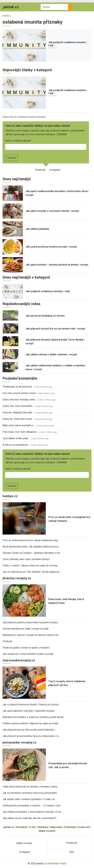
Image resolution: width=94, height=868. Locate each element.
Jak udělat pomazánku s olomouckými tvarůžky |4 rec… (33, 812)
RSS (72, 852)
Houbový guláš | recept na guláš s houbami (26, 648)
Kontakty (22, 827)
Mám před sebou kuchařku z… (19, 425)
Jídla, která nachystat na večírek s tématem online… (31, 787)
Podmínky (70, 827)
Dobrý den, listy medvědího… (18, 406)
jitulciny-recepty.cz (17, 578)
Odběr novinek (24, 843)
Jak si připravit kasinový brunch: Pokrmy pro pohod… (31, 705)
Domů (6, 16)
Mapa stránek (47, 831)
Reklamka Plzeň (57, 864)
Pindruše (7, 641)
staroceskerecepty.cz (19, 660)
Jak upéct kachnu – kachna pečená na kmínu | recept (57, 265)
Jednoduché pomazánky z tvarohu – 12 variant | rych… (32, 806)
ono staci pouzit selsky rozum (19, 393)
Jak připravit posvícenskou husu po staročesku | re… (31, 736)
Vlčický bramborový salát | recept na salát (26, 629)
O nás (32, 827)
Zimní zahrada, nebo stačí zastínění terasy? (26, 559)
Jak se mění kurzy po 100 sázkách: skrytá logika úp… (32, 572)
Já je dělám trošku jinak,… (16, 438)
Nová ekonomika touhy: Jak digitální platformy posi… (31, 547)
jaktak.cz (9, 827)
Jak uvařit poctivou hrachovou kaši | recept (51, 247)
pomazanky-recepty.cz (20, 742)
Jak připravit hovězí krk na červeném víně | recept (55, 329)
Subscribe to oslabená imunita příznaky (24, 117)
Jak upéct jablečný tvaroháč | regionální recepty (29, 711)
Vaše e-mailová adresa (18, 141)
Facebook (40, 170)
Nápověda (56, 827)
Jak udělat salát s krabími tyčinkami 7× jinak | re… (29, 799)
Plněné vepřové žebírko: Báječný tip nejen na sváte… (31, 723)
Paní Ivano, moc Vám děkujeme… (20, 432)
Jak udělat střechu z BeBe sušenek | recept (51, 354)
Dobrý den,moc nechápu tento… (20, 400)
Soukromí (83, 827)
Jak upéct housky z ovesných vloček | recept (52, 211)
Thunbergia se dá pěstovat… (18, 387)
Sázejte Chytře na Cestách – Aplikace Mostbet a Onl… (32, 553)
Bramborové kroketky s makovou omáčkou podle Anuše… (34, 717)
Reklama (43, 827)
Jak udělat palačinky (37, 229)
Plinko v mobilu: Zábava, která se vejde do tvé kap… (31, 566)
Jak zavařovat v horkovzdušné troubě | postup (28, 654)
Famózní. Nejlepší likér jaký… (18, 412)
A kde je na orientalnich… (16, 445)
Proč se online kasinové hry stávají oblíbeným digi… (31, 540)
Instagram (55, 170)
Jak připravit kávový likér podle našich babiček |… (30, 730)
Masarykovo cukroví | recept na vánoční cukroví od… (31, 635)
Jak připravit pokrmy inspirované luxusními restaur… (31, 622)
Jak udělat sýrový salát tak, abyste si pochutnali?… (30, 818)
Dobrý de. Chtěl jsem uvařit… (18, 419)
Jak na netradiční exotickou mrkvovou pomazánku (30, 793)
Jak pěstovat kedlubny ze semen (45, 316)
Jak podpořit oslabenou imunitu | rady (48, 291)
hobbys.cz (10, 496)
